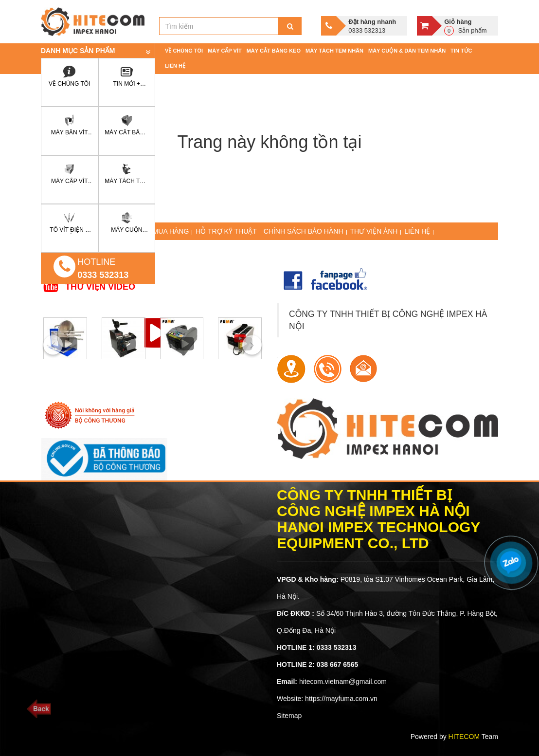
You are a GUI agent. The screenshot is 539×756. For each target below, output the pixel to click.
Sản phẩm (470, 26)
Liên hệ (175, 66)
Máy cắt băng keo (274, 51)
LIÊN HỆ (417, 231)
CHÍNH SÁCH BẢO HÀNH (304, 231)
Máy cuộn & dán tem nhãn (407, 51)
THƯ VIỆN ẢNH (374, 231)
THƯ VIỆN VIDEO (100, 287)
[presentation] (53, 345)
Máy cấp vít (225, 51)
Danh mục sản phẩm (78, 51)
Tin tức (461, 51)
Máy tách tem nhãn (334, 51)
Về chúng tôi (184, 51)
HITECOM (464, 737)
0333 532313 (103, 275)
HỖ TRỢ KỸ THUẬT (226, 231)
